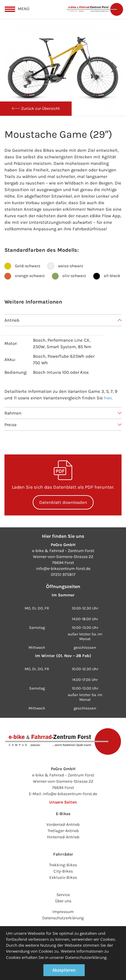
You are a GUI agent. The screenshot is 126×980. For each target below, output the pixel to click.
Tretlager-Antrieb (63, 831)
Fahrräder (63, 854)
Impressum (63, 912)
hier (108, 398)
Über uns (63, 901)
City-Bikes (63, 871)
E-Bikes (63, 814)
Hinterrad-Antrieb (63, 837)
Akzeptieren (64, 970)
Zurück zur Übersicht (36, 108)
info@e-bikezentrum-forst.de (63, 569)
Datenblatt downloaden (63, 502)
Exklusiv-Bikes (63, 877)
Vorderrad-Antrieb (63, 825)
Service (63, 895)
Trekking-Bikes (63, 865)
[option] (63, 67)
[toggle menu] (17, 9)
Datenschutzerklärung (63, 918)
